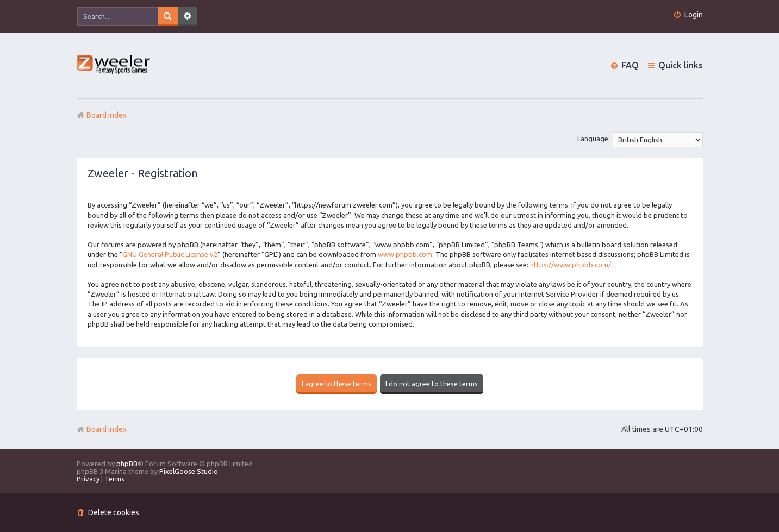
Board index (102, 429)
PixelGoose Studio (189, 471)
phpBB (127, 464)
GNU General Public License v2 (170, 254)
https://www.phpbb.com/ (571, 265)
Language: (594, 139)
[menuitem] (688, 15)
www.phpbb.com (405, 254)
